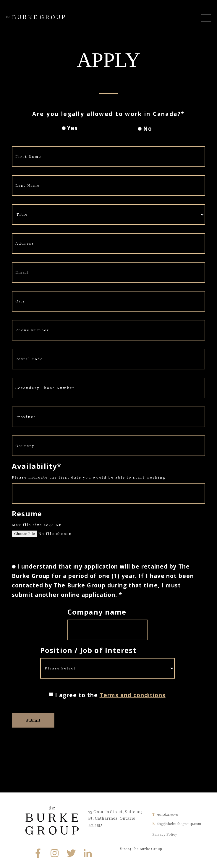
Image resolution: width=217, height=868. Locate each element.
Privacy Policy (165, 834)
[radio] (70, 129)
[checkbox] (107, 129)
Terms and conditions (133, 695)
